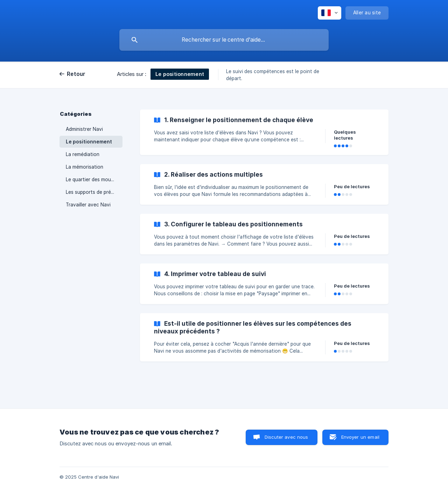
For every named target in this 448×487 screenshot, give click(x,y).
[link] (264, 132)
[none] (330, 13)
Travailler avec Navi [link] (88, 205)
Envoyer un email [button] (360, 437)
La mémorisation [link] (85, 167)
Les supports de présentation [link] (94, 192)
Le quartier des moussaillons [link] (94, 179)
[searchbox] (224, 40)
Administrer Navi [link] (84, 129)
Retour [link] (76, 74)
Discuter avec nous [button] (286, 437)
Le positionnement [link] (89, 142)
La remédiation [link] (83, 154)
